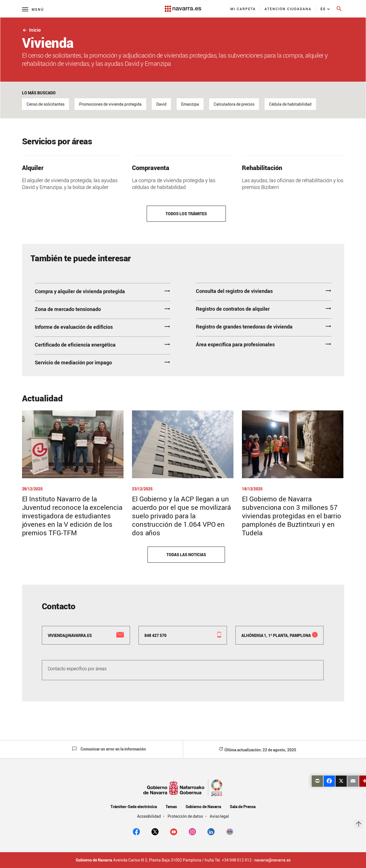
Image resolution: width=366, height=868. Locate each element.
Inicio (32, 30)
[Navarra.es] (183, 6)
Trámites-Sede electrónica (134, 807)
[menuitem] (243, 9)
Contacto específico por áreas (77, 669)
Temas (171, 807)
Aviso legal (219, 816)
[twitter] (155, 831)
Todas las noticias (186, 555)
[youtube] (174, 831)
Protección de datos (186, 816)
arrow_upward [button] (359, 824)
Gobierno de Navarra (203, 807)
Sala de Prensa (243, 807)
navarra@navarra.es (272, 860)
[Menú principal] (33, 9)
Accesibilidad (150, 816)
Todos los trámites (186, 214)
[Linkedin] (211, 831)
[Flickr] (230, 831)
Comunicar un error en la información (109, 749)
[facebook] (136, 831)
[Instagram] (192, 831)
